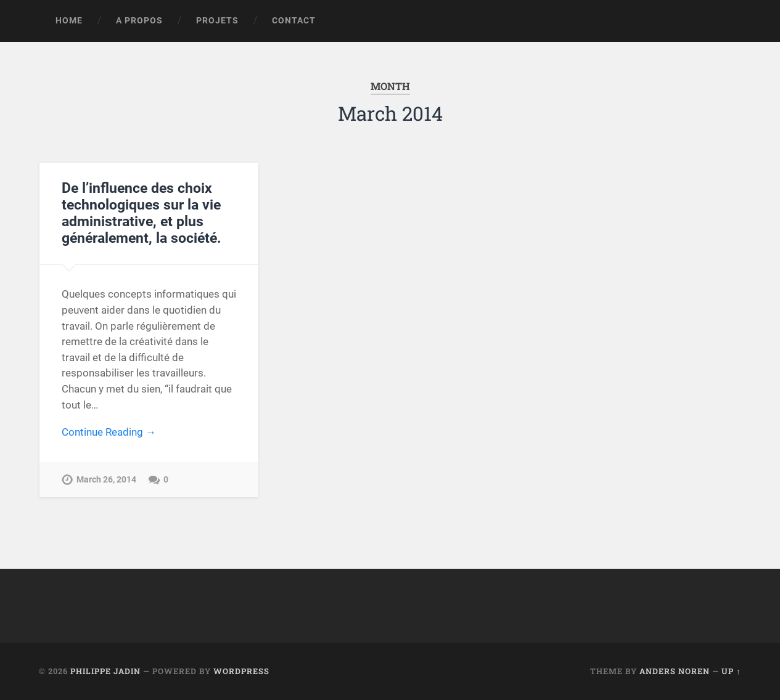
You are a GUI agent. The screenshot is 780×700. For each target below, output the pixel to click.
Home (69, 20)
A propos (139, 20)
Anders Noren (675, 671)
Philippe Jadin (105, 671)
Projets (217, 20)
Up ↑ (731, 671)
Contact (294, 20)
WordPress (241, 671)
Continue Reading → (109, 432)
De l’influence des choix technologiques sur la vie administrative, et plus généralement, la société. (142, 213)
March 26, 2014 (106, 480)
